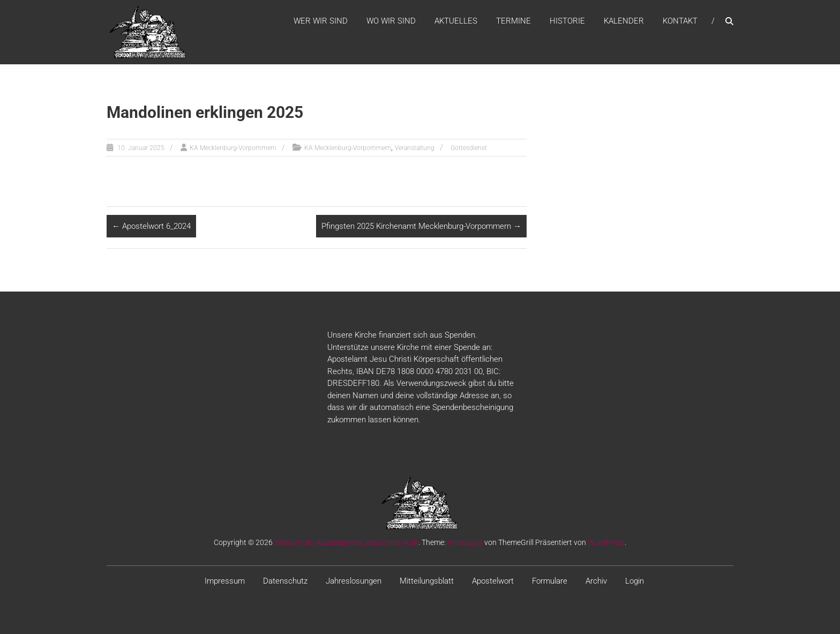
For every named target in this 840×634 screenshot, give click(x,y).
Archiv (596, 581)
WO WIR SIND (391, 21)
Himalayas (465, 542)
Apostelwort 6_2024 (151, 226)
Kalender (624, 21)
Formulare (550, 581)
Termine (513, 21)
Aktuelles (456, 21)
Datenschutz (285, 581)
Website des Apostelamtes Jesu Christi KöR (346, 542)
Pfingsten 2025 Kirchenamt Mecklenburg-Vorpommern (421, 226)
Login (635, 581)
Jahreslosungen (354, 581)
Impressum (225, 581)
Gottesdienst (469, 148)
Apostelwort (493, 581)
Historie (567, 21)
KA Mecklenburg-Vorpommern (233, 148)
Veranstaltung (415, 148)
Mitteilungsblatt (427, 581)
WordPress (606, 542)
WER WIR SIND (321, 21)
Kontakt (680, 21)
